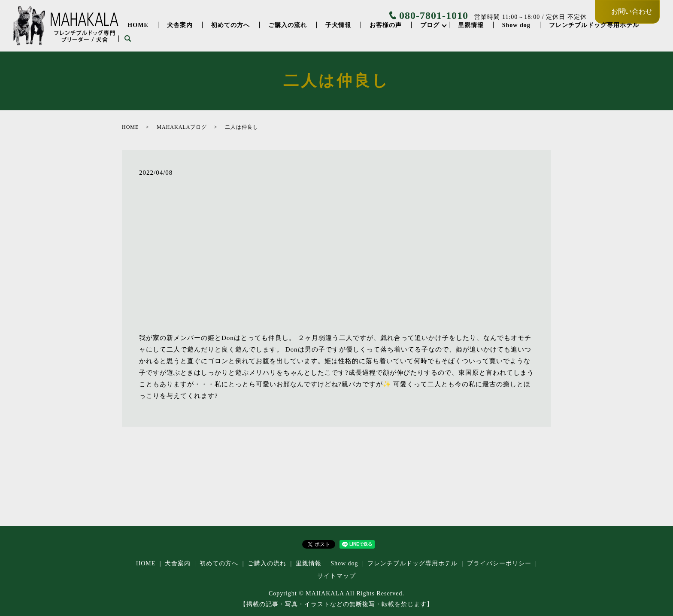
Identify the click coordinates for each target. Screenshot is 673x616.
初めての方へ (230, 25)
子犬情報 (338, 25)
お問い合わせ (632, 11)
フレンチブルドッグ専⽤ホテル (594, 25)
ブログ (430, 25)
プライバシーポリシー (499, 563)
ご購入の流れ (288, 25)
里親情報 (471, 25)
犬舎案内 (180, 25)
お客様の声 (386, 25)
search (127, 39)
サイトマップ (336, 576)
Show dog (516, 25)
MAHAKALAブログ (182, 127)
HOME (138, 25)
